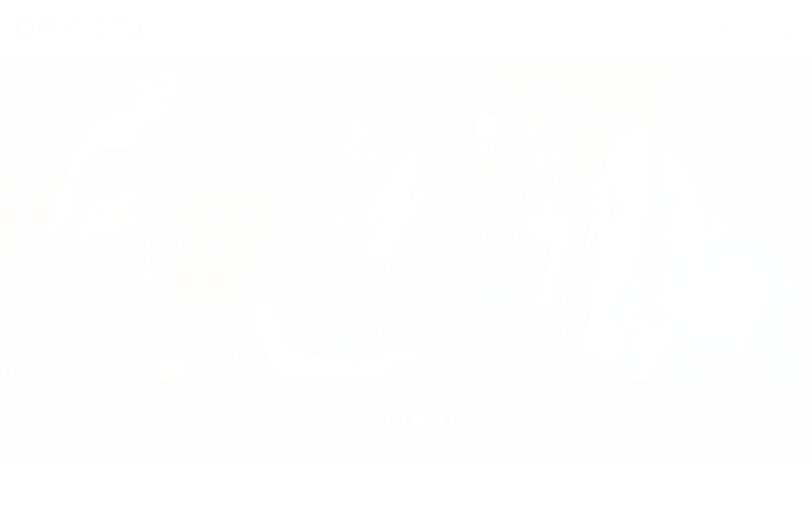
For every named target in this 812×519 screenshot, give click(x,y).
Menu (789, 30)
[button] (385, 358)
